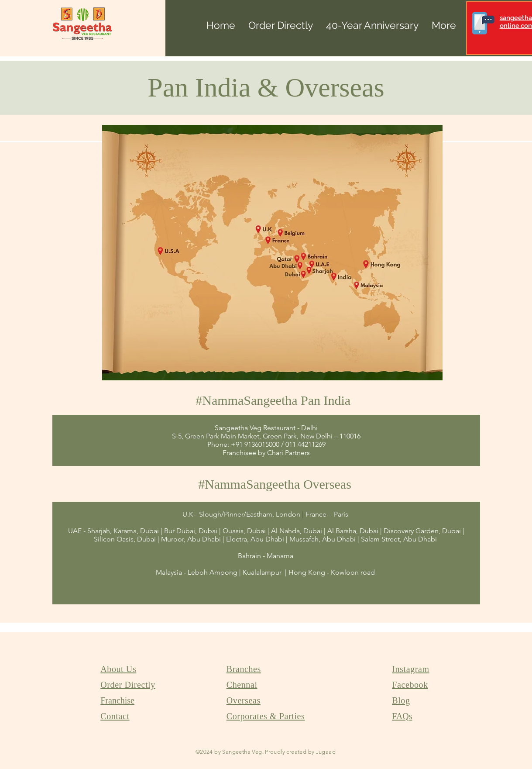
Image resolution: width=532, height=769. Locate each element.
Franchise (117, 700)
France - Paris (328, 514)
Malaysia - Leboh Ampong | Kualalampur (220, 572)
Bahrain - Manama (266, 556)
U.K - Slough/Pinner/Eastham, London (241, 514)
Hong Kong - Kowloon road (332, 572)
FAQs (402, 716)
